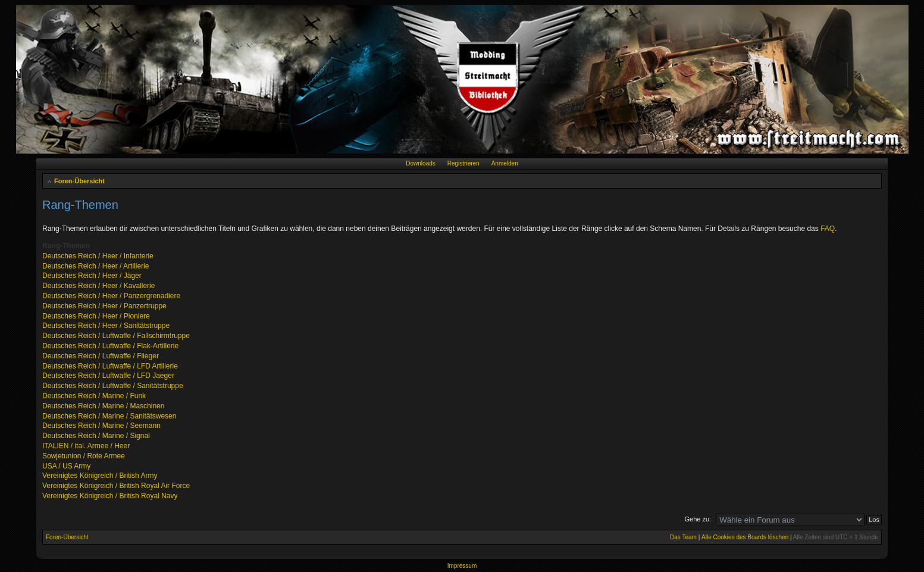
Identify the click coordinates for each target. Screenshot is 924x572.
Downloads (420, 163)
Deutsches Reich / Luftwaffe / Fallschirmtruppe (116, 336)
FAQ (828, 229)
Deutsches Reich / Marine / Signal (96, 436)
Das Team (683, 537)
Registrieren (463, 163)
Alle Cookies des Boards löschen (745, 537)
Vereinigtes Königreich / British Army (100, 476)
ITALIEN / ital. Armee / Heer (86, 446)
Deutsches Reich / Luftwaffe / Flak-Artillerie (110, 346)
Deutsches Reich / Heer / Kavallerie (98, 286)
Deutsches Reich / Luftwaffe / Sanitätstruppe (113, 386)
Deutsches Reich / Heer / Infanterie (98, 256)
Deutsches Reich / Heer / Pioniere (96, 316)
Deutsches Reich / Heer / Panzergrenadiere (111, 296)
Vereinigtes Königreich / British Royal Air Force (116, 486)
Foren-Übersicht (79, 181)
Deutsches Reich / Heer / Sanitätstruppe (106, 326)
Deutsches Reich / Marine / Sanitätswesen (109, 416)
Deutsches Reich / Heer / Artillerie (95, 266)
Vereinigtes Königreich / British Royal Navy (110, 496)
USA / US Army (66, 466)
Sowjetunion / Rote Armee (84, 456)
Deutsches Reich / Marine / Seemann (101, 426)
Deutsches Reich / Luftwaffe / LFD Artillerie (110, 366)
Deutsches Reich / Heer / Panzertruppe (104, 306)
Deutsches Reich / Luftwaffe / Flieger (101, 356)
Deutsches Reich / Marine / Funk (94, 396)
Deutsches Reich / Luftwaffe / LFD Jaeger (108, 376)
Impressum (462, 566)
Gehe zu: (698, 519)
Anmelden (505, 163)
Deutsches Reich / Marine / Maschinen (103, 406)
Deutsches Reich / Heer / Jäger (92, 276)
